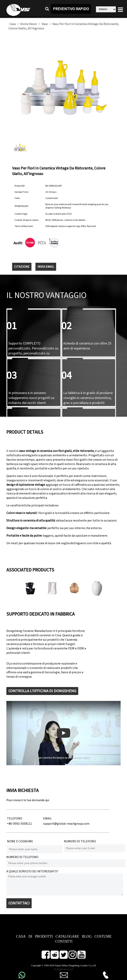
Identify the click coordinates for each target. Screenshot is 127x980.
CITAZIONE (22, 267)
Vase (45, 24)
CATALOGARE (67, 936)
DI (30, 936)
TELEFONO (15, 818)
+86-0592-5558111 (19, 824)
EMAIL (47, 818)
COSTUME (103, 936)
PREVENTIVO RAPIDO (71, 9)
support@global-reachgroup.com (66, 824)
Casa (13, 24)
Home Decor (29, 24)
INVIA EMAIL (46, 267)
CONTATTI (64, 941)
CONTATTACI (19, 903)
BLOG (87, 936)
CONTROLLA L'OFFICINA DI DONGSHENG (42, 691)
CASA (21, 936)
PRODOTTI (44, 936)
